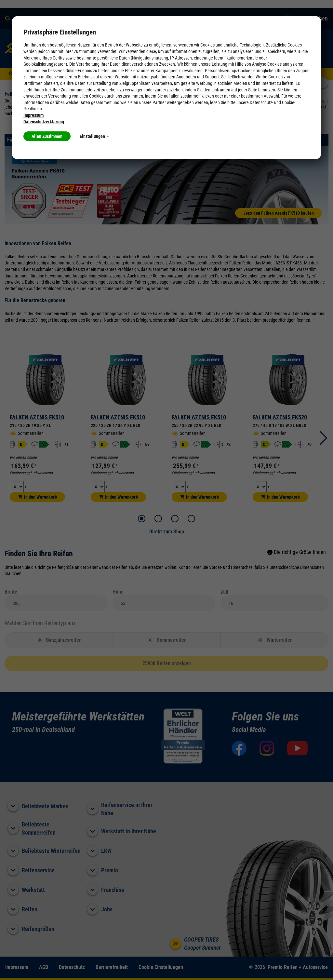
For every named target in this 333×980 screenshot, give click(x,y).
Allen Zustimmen (47, 136)
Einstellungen (94, 136)
